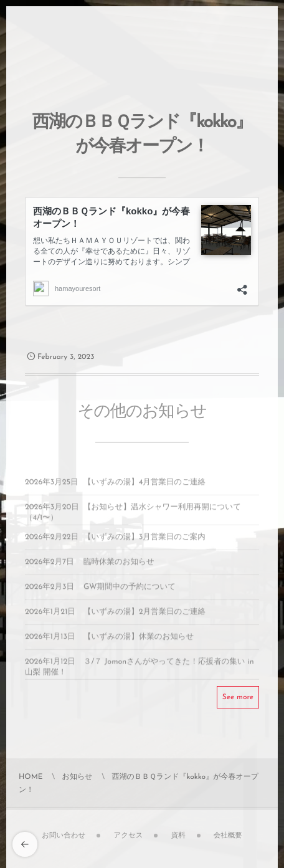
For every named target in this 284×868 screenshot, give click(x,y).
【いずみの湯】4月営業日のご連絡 (144, 486)
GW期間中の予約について (130, 591)
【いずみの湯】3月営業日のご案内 (144, 541)
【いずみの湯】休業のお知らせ (139, 641)
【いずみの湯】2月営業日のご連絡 (144, 616)
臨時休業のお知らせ (119, 566)
